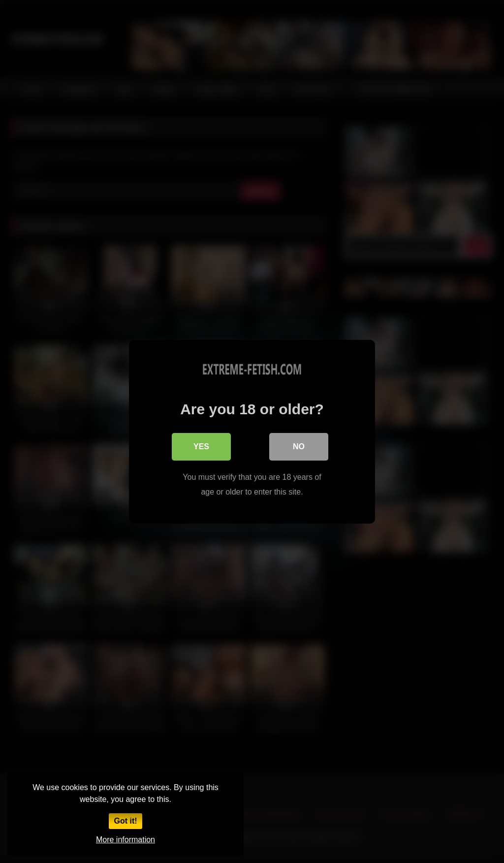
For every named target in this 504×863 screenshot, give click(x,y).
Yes (201, 446)
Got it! (125, 821)
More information (126, 840)
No (299, 446)
